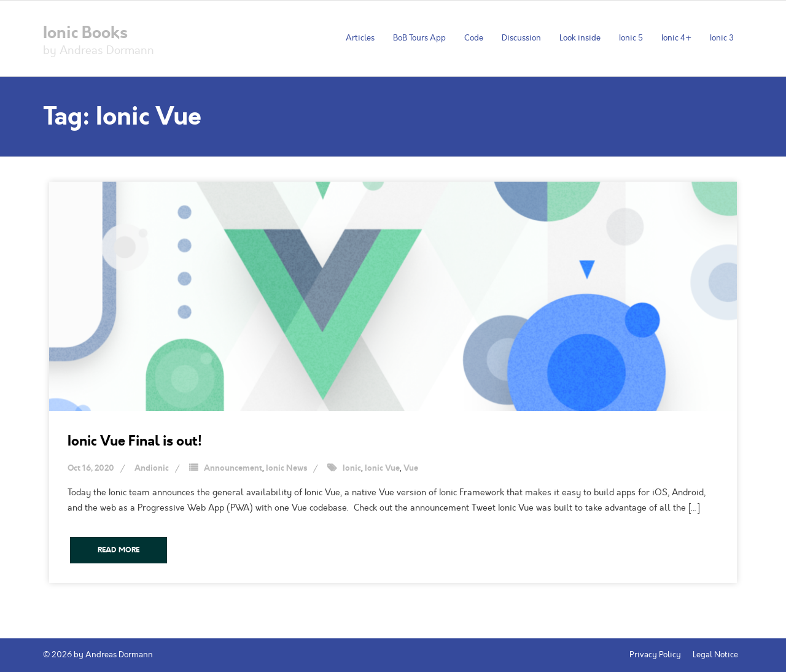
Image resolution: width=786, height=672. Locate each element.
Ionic (352, 468)
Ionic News (286, 468)
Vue (411, 468)
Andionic (152, 468)
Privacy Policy (655, 655)
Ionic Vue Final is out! (135, 441)
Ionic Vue (382, 468)
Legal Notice (715, 655)
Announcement (233, 468)
